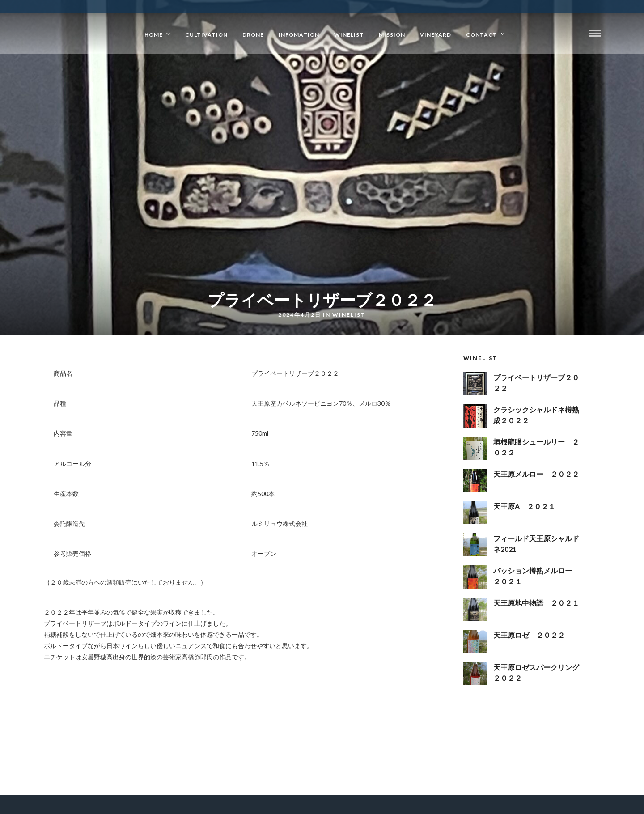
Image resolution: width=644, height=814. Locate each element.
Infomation (299, 35)
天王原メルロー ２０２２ (536, 474)
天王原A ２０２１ (524, 506)
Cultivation (206, 35)
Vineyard (436, 35)
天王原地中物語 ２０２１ (536, 603)
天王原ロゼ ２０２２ (529, 635)
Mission (392, 35)
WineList (349, 35)
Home (154, 35)
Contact (482, 35)
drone (253, 35)
